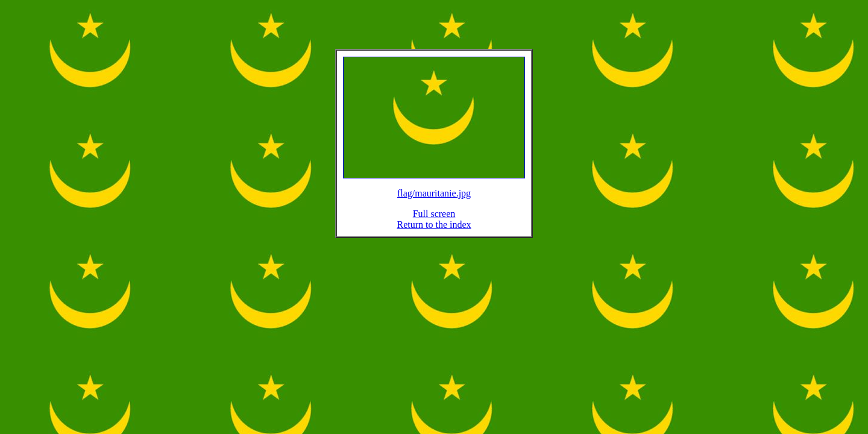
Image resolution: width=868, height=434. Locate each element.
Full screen (434, 221)
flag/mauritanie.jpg (434, 200)
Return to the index (434, 232)
